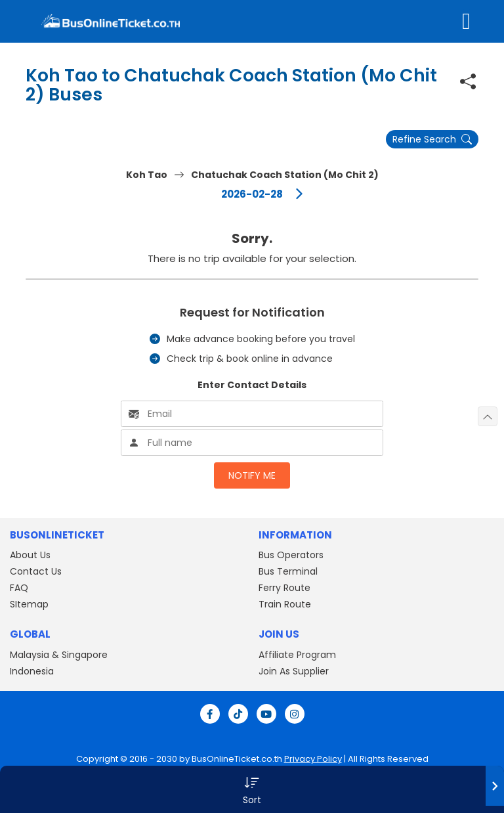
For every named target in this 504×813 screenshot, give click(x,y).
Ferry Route (284, 588)
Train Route (285, 604)
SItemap (29, 604)
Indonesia (32, 671)
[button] (252, 789)
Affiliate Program (297, 655)
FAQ (19, 588)
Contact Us (36, 571)
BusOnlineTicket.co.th (237, 759)
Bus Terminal (288, 571)
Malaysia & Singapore (59, 655)
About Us (30, 555)
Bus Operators (291, 555)
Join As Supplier (294, 671)
